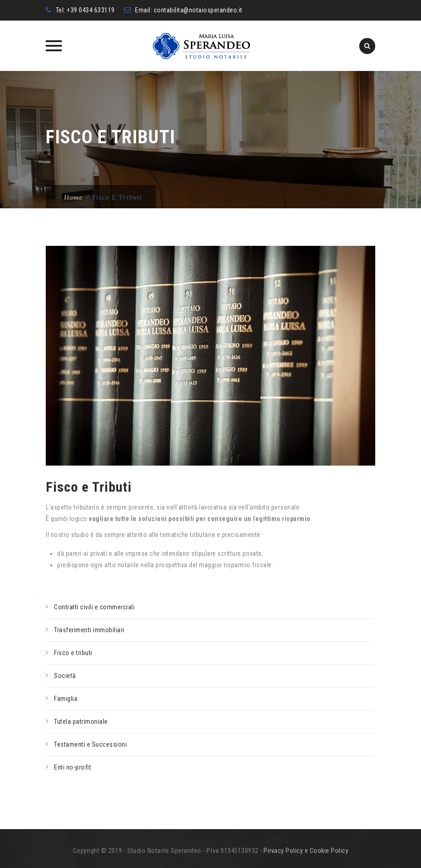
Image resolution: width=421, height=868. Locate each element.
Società (65, 676)
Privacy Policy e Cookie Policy (306, 851)
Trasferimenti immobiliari (89, 630)
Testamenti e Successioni (90, 744)
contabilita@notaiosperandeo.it (198, 10)
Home (73, 197)
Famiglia (66, 699)
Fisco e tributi (73, 653)
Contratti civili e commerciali (94, 607)
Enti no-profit (73, 767)
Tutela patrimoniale (81, 722)
